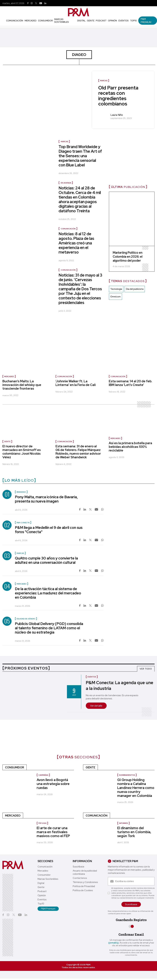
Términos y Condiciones (85, 882)
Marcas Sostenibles (62, 21)
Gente (91, 21)
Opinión (113, 21)
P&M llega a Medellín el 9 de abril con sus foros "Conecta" (49, 530)
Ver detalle (96, 706)
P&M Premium (146, 21)
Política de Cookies (83, 890)
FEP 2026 (42, 823)
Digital (81, 21)
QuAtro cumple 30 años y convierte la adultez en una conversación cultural (46, 560)
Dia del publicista (135, 289)
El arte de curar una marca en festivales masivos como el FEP (53, 832)
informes (123, 823)
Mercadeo (31, 21)
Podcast (101, 21)
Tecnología (116, 289)
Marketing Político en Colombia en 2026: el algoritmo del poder (128, 257)
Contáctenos (80, 878)
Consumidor (45, 21)
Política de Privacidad (84, 886)
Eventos (124, 21)
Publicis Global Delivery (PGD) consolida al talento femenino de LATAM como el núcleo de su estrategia (49, 628)
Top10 (133, 21)
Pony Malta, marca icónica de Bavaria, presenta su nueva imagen (46, 499)
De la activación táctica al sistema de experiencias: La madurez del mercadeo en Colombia (48, 593)
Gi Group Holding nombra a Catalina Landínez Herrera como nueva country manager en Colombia (136, 788)
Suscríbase (78, 867)
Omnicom (115, 297)
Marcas (64, 142)
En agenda (66, 183)
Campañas (43, 775)
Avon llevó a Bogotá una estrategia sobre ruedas (53, 784)
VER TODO (146, 669)
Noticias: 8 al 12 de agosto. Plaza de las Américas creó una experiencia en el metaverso (76, 243)
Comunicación (15, 21)
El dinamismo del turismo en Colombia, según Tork (134, 832)
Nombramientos (127, 775)
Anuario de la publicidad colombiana (85, 872)
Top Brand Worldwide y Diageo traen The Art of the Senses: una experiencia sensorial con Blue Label (80, 156)
